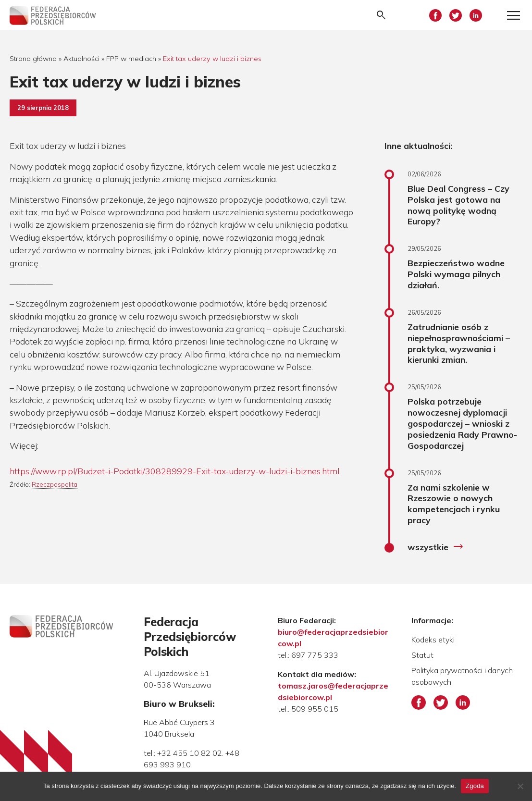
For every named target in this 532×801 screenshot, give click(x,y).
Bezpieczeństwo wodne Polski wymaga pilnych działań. (456, 274)
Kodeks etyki (433, 640)
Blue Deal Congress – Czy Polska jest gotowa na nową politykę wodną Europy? (458, 205)
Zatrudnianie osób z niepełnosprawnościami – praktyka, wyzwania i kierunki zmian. (459, 343)
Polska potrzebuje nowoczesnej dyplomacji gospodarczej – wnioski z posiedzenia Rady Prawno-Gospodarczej (462, 423)
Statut (422, 655)
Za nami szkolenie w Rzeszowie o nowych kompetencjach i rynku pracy (454, 504)
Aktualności (81, 59)
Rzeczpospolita (55, 484)
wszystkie (436, 547)
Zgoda (475, 786)
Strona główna (33, 59)
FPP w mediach (131, 59)
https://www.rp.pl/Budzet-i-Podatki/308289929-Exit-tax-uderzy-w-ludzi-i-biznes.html (174, 471)
